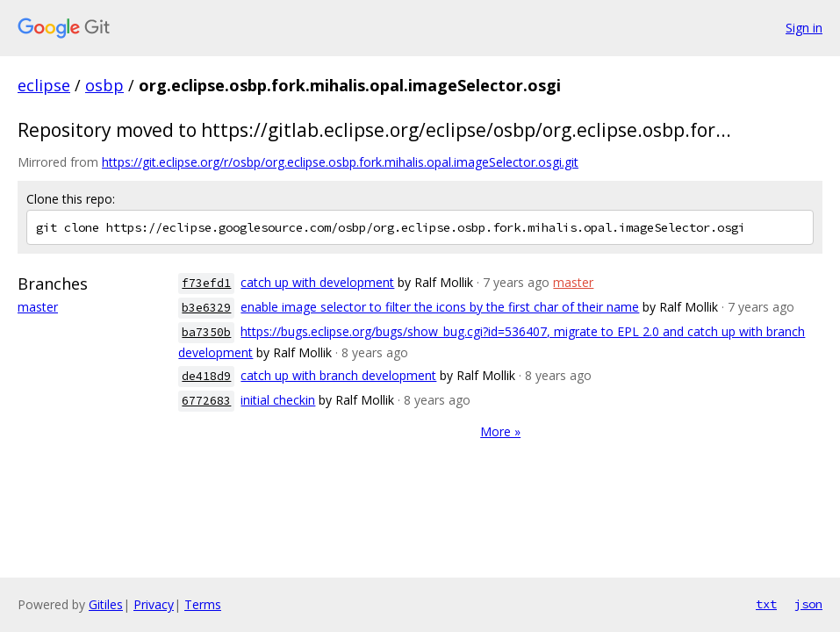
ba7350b (206, 332)
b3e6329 (206, 308)
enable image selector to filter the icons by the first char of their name (440, 307)
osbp (104, 85)
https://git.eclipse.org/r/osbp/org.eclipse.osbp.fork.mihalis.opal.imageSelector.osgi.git (340, 162)
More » (500, 431)
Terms (203, 604)
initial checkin (278, 400)
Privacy (154, 604)
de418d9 (206, 376)
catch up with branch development (338, 375)
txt (766, 604)
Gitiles (106, 604)
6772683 (206, 401)
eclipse (44, 85)
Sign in (804, 28)
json (808, 604)
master (38, 307)
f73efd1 (206, 283)
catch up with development (317, 282)
